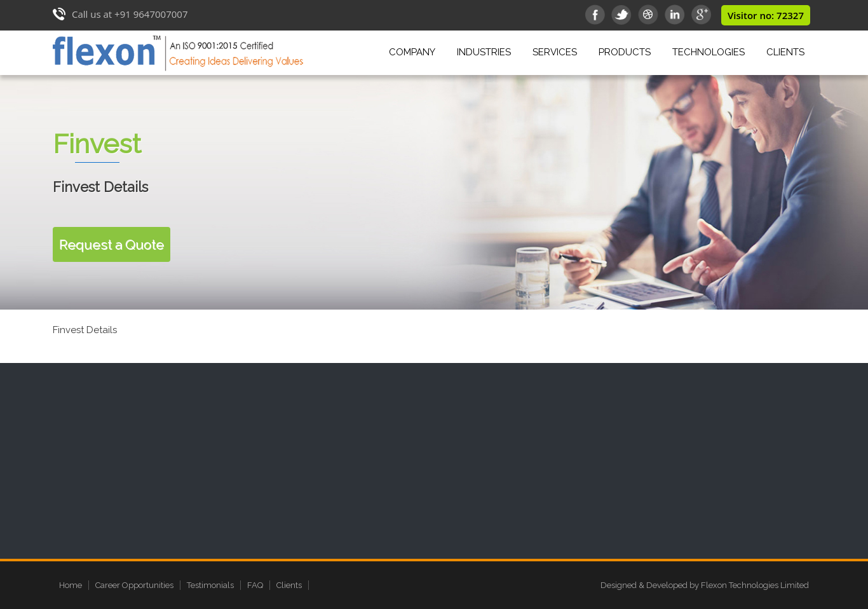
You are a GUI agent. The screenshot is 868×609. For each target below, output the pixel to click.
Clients (785, 52)
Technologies (709, 52)
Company (414, 51)
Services (557, 51)
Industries (486, 51)
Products (627, 51)
